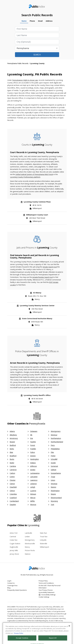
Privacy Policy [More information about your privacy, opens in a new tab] (19, 640)
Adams (12, 431)
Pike (52, 452)
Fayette (33, 442)
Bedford (13, 445)
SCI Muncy (37, 293)
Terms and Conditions (46, 583)
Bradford (13, 456)
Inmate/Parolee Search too (42, 277)
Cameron (13, 470)
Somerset (54, 466)
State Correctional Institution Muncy (37, 318)
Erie (32, 438)
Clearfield (13, 487)
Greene (33, 456)
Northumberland (57, 442)
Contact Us (11, 583)
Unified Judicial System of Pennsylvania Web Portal (34, 174)
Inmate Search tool (50, 267)
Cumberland (14, 501)
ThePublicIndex (37, 6)
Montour (54, 435)
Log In (9, 581)
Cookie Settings (44, 597)
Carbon (12, 473)
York (52, 505)
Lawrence (34, 480)
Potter (53, 456)
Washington (55, 491)
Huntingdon (34, 459)
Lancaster (34, 477)
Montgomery (56, 431)
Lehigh (33, 487)
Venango (54, 484)
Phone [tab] (32, 21)
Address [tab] (49, 21)
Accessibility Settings (48, 595)
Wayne (53, 494)
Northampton (56, 438)
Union (53, 480)
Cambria (13, 466)
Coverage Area (12, 586)
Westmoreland (56, 498)
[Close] (69, 633)
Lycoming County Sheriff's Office (37, 395)
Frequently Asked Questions (17, 590)
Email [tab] (40, 21)
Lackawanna (35, 473)
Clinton (12, 491)
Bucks (12, 459)
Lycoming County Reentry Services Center (37, 306)
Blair (11, 452)
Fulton (33, 452)
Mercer (33, 498)
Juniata (33, 470)
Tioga (53, 477)
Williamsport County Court (37, 215)
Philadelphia (55, 449)
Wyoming (54, 501)
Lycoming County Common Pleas (37, 202)
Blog (9, 588)
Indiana (33, 463)
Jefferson (34, 466)
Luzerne (33, 491)
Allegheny (13, 435)
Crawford (13, 498)
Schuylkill (54, 459)
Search (37, 55)
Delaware (34, 431)
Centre (12, 477)
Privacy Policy (43, 581)
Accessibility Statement (46, 592)
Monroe (33, 505)
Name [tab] (24, 21)
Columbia (13, 494)
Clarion (12, 484)
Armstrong (14, 438)
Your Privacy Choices (46, 590)
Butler (12, 463)
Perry (53, 445)
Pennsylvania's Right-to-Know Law (25, 80)
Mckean (33, 494)
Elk (31, 435)
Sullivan (54, 470)
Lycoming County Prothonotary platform (25, 177)
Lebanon (33, 484)
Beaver (12, 442)
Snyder (53, 463)
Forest (33, 445)
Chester (13, 480)
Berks (12, 449)
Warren (53, 487)
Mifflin (32, 501)
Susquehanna (56, 473)
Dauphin (13, 505)
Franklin (33, 449)
